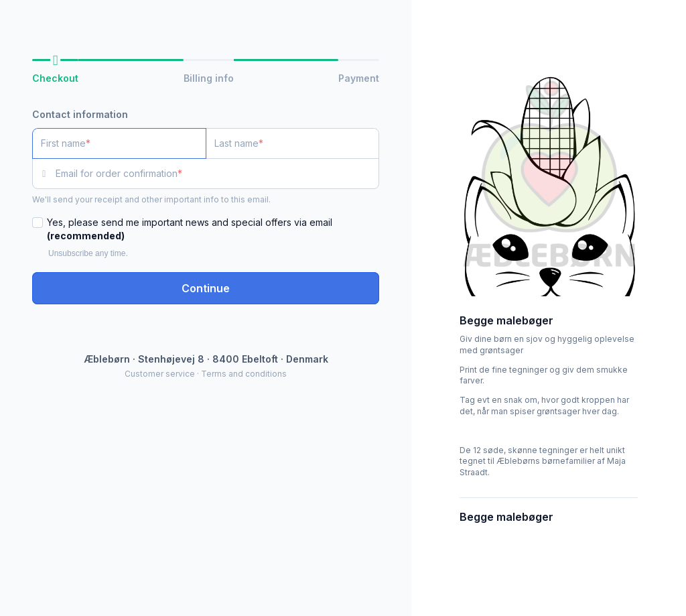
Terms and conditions (244, 374)
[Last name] (293, 143)
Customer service (160, 374)
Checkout (55, 78)
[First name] (119, 143)
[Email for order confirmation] (217, 174)
